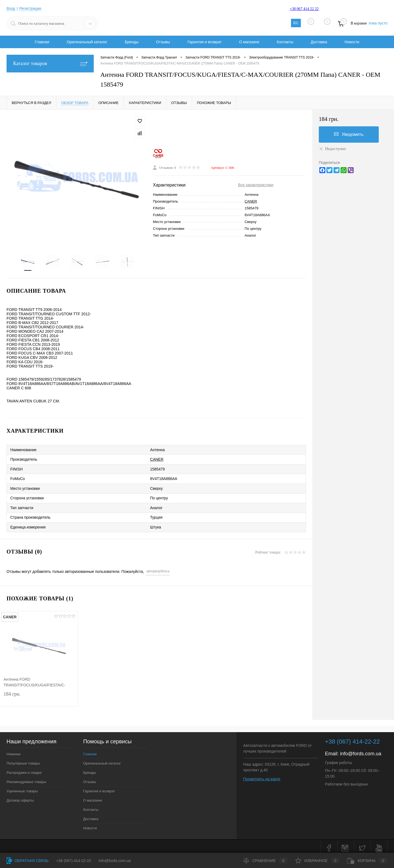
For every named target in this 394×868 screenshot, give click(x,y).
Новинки (13, 751)
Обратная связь (28, 861)
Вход (11, 8)
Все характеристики (256, 185)
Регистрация (31, 8)
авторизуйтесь (158, 568)
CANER (251, 202)
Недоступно (332, 149)
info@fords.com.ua (361, 750)
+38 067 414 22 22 (304, 9)
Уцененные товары (22, 788)
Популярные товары (23, 760)
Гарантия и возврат (205, 42)
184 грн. (39, 696)
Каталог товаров (50, 64)
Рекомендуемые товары (26, 779)
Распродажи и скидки (24, 769)
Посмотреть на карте (262, 776)
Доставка (319, 42)
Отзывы (163, 42)
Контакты (285, 42)
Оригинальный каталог (87, 42)
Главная (42, 42)
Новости (352, 42)
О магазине (249, 42)
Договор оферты (20, 797)
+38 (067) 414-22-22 (74, 861)
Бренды (132, 42)
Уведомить (349, 134)
